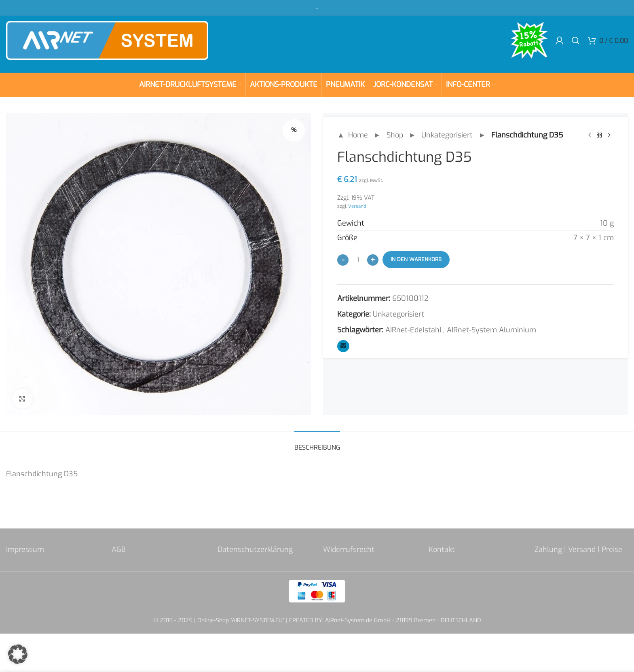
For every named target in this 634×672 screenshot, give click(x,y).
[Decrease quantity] (343, 260)
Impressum (25, 549)
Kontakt (442, 549)
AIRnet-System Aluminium (491, 330)
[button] (18, 654)
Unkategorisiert (447, 135)
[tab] (317, 443)
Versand (357, 206)
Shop (395, 135)
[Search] (576, 40)
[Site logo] (107, 40)
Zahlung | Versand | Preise (578, 549)
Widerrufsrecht (349, 549)
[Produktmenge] (358, 260)
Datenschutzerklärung (255, 549)
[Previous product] (590, 135)
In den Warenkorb (416, 259)
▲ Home (353, 135)
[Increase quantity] (373, 260)
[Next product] (609, 135)
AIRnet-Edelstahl (413, 330)
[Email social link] (343, 346)
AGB (119, 549)
